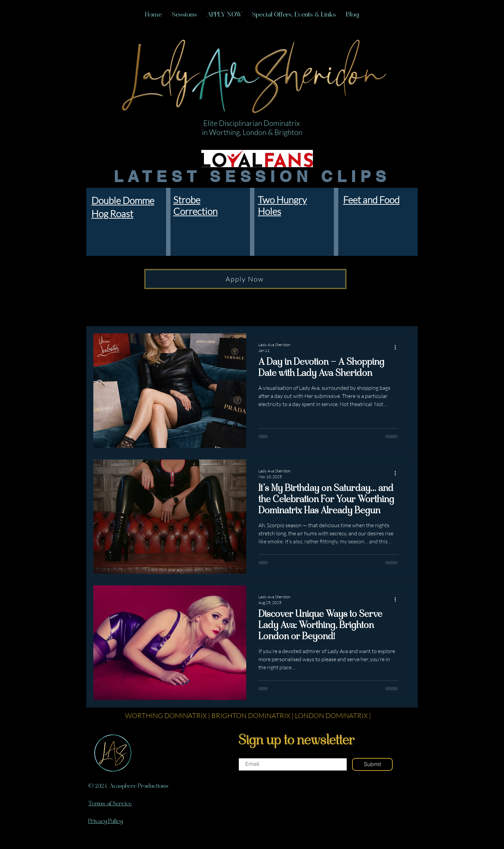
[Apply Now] (245, 279)
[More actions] (397, 347)
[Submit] (372, 764)
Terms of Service (110, 804)
